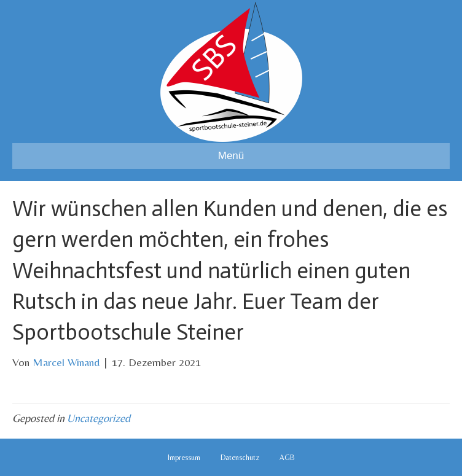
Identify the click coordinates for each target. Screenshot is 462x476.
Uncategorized (99, 418)
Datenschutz (240, 458)
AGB (287, 458)
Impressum (184, 458)
